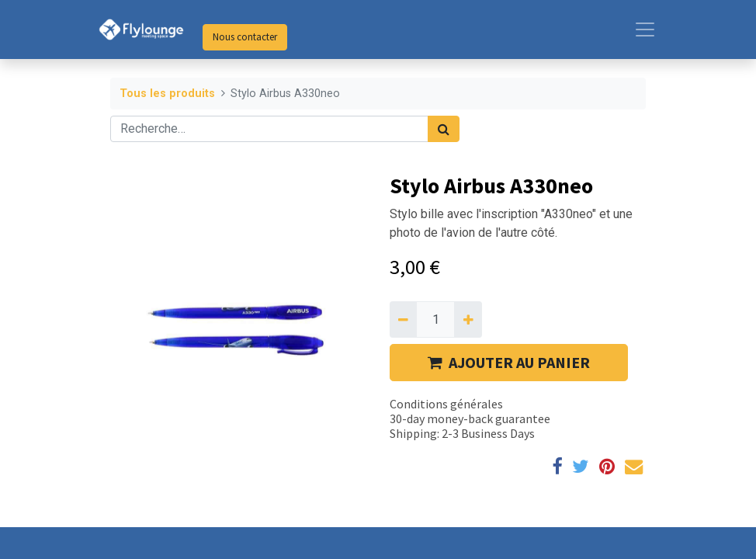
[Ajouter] (468, 319)
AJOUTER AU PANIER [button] (509, 362)
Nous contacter (245, 37)
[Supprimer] (403, 319)
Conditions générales (446, 404)
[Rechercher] (444, 129)
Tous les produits (167, 94)
